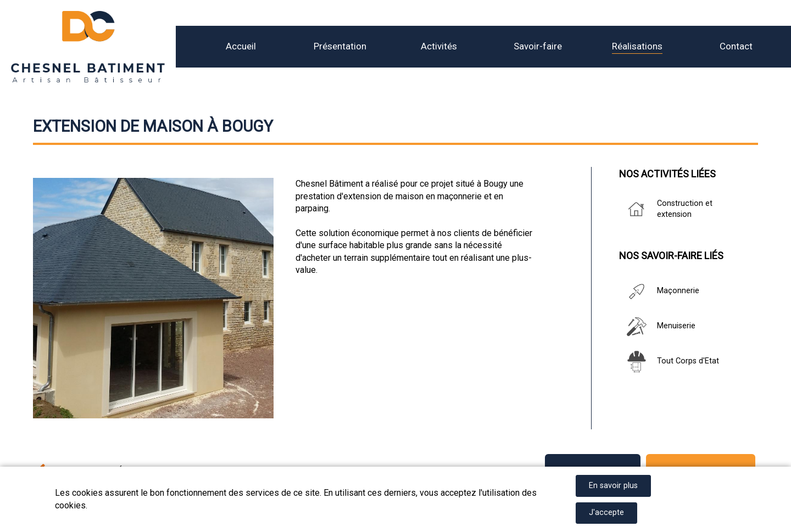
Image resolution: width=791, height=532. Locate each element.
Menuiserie (657, 327)
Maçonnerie (659, 292)
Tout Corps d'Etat (669, 362)
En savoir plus (613, 486)
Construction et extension (666, 209)
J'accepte (606, 513)
